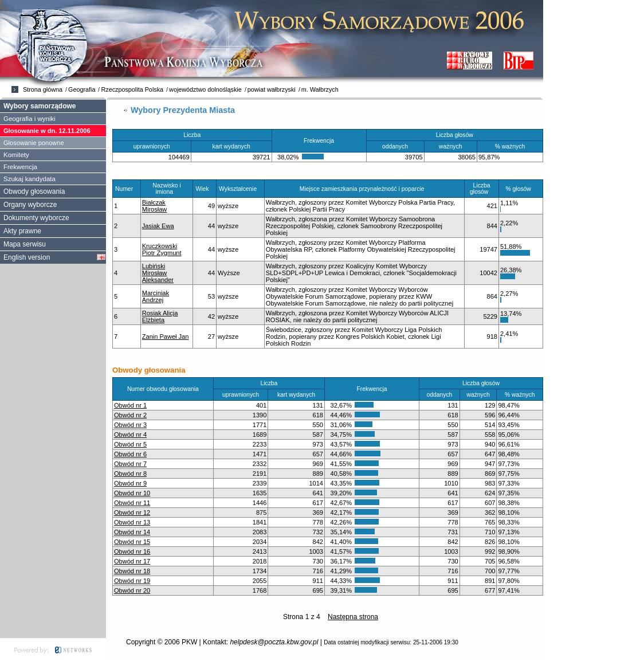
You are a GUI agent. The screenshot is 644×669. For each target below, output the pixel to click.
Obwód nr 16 (132, 551)
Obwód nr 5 (130, 444)
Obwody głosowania (34, 191)
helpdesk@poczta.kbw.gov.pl (274, 642)
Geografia (82, 89)
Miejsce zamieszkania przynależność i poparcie (364, 189)
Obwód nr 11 (132, 503)
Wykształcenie (240, 189)
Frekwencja (20, 167)
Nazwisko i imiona (167, 189)
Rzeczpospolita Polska (132, 89)
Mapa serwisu (25, 244)
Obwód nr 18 (132, 571)
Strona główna (43, 89)
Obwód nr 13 (132, 522)
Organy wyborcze (30, 205)
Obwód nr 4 (130, 435)
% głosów (521, 189)
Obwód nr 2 (130, 415)
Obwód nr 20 (132, 590)
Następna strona (353, 617)
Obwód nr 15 (132, 542)
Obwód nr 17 (132, 561)
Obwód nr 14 (132, 532)
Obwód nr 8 (130, 474)
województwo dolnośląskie (205, 89)
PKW (189, 642)
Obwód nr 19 (132, 581)
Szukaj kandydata (30, 179)
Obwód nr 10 (132, 493)
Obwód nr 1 (130, 405)
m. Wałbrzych (320, 89)
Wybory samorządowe (40, 106)
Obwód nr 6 (130, 454)
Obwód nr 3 (130, 425)
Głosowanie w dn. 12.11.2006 (47, 131)
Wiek (205, 189)
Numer (127, 189)
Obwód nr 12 (132, 512)
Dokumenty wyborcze (36, 218)
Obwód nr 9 (130, 483)
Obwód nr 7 (130, 464)
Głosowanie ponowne (34, 143)
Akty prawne (22, 231)
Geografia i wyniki (30, 119)
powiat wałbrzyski (272, 89)
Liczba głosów (482, 189)
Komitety (16, 155)
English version (27, 257)
